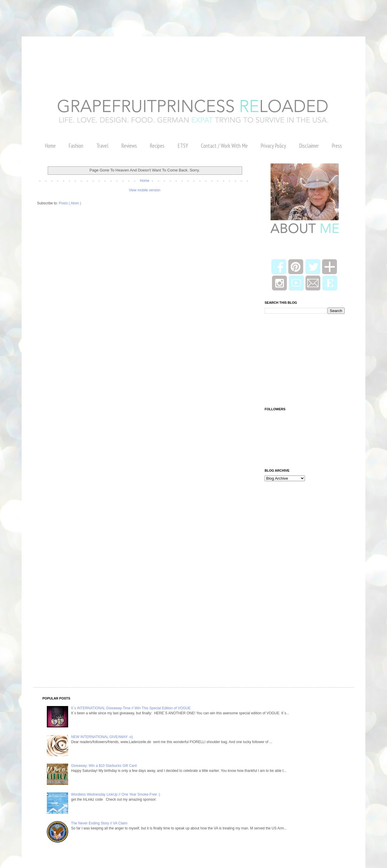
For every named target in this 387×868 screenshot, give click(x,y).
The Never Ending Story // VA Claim (99, 823)
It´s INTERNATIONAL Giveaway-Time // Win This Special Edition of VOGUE (131, 708)
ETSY (183, 146)
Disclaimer (309, 146)
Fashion (76, 146)
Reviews (129, 146)
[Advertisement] (108, 13)
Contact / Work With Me (224, 146)
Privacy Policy (273, 146)
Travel (102, 146)
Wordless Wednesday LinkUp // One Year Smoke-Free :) (116, 794)
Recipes (157, 146)
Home (50, 146)
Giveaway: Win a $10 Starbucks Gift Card (104, 766)
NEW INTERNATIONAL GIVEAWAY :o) (102, 737)
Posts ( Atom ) (70, 203)
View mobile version (145, 190)
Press (337, 146)
